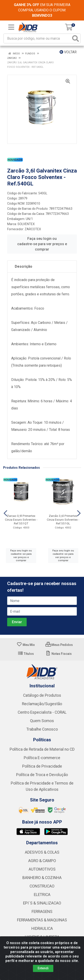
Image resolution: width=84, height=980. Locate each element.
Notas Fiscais (59, 654)
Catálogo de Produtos (42, 695)
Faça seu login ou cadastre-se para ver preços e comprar (42, 244)
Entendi (43, 968)
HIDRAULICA (42, 929)
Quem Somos (42, 721)
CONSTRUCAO (42, 886)
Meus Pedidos (59, 645)
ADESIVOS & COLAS (42, 852)
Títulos (26, 654)
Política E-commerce (42, 758)
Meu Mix (26, 645)
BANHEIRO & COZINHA (42, 878)
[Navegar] (5, 513)
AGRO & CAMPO (42, 861)
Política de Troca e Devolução (42, 775)
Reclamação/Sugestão (42, 704)
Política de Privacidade (42, 766)
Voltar (68, 52)
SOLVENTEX (26, 224)
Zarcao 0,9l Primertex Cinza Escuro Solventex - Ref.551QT (21, 520)
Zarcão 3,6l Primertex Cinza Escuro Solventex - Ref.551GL (63, 520)
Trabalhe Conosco (42, 729)
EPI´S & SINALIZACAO (42, 903)
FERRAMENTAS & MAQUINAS (42, 920)
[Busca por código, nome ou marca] (37, 38)
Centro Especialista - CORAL (42, 712)
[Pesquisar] (75, 38)
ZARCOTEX (33, 229)
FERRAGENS (42, 912)
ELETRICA (42, 895)
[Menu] (11, 27)
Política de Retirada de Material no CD (42, 749)
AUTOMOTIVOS (42, 869)
